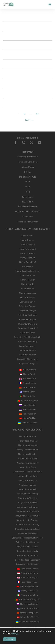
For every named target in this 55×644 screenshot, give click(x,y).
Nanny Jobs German (27, 586)
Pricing (27, 172)
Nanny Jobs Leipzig (28, 485)
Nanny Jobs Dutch (28, 573)
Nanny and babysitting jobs (28, 211)
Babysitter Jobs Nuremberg (28, 560)
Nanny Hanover (28, 280)
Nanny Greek (27, 392)
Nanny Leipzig (27, 284)
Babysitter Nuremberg (27, 359)
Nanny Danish (28, 370)
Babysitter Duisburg (27, 324)
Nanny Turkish (28, 418)
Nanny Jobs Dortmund (27, 450)
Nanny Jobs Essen (28, 467)
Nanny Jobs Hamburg (28, 476)
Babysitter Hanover (27, 346)
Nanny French (28, 383)
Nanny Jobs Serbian (28, 608)
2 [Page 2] (24, 114)
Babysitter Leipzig (28, 350)
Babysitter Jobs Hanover (28, 547)
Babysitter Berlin (27, 302)
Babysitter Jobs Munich (28, 555)
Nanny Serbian (27, 409)
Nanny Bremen (27, 240)
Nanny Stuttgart (27, 297)
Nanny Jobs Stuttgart (28, 498)
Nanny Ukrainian (27, 423)
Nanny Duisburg (28, 258)
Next (29, 120)
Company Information (28, 157)
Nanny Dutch (27, 374)
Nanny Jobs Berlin (27, 436)
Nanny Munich (28, 288)
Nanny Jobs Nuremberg (27, 494)
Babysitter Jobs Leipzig (27, 551)
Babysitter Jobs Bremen (27, 507)
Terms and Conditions (28, 162)
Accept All (10, 639)
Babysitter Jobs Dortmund (28, 516)
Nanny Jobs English (28, 577)
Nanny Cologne (28, 244)
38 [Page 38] (37, 114)
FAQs (28, 187)
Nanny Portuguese (27, 400)
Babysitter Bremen (28, 306)
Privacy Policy (27, 167)
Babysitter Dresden (28, 319)
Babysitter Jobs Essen (27, 533)
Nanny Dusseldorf (27, 262)
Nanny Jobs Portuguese (28, 599)
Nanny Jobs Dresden (28, 454)
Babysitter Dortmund (27, 315)
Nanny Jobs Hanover (27, 480)
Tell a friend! (28, 197)
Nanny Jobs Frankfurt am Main (28, 472)
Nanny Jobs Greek (28, 591)
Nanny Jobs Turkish (27, 617)
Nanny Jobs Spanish (27, 613)
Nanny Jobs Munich (27, 489)
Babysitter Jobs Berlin (28, 502)
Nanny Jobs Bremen (28, 441)
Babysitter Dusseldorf (28, 328)
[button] (50, 4)
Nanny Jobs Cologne (27, 445)
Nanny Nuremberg (28, 293)
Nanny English (27, 378)
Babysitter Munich (27, 355)
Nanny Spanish (28, 414)
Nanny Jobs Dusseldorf (28, 463)
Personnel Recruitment (28, 222)
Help (28, 181)
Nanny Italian (27, 396)
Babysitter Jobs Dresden (27, 520)
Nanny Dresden (27, 253)
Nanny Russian (28, 405)
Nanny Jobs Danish (27, 569)
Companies (28, 217)
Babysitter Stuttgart (28, 363)
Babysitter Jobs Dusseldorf (27, 529)
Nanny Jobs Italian (28, 595)
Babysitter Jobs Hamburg (27, 542)
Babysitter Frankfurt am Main (28, 337)
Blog (28, 192)
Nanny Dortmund (28, 249)
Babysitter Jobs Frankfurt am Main (27, 538)
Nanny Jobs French (27, 582)
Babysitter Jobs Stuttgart (27, 564)
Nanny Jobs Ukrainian (28, 621)
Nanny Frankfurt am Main (27, 271)
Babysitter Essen (28, 333)
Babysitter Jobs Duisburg (28, 524)
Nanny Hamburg (27, 275)
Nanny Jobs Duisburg (27, 458)
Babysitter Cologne (27, 311)
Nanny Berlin (28, 236)
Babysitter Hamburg (28, 341)
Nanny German (28, 387)
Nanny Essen (27, 266)
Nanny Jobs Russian (27, 604)
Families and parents (28, 206)
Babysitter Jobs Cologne (28, 511)
